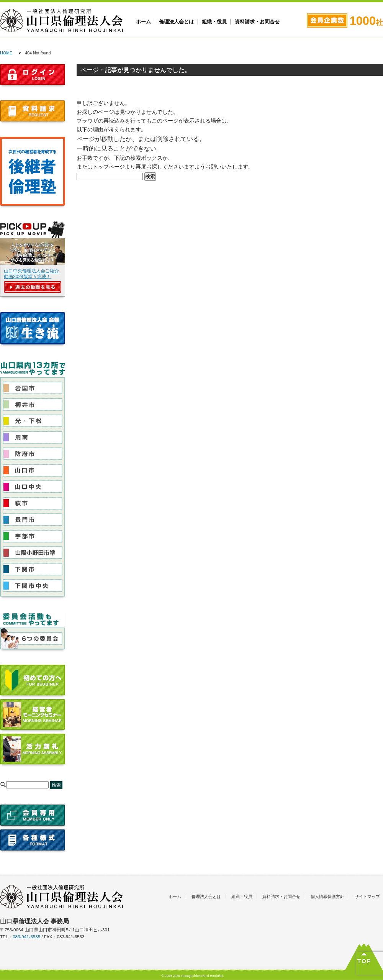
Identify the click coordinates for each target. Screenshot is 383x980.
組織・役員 (214, 22)
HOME (6, 53)
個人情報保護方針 (327, 896)
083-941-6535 (26, 937)
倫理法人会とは (176, 22)
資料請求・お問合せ (257, 22)
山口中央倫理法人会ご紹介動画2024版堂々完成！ (31, 274)
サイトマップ (367, 896)
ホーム (143, 22)
